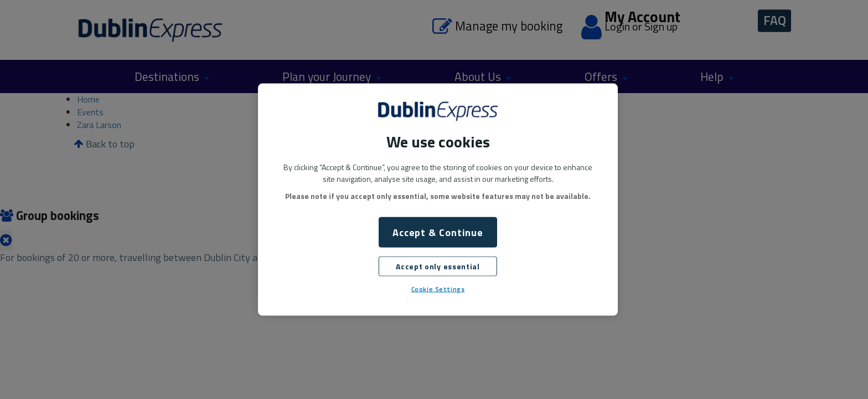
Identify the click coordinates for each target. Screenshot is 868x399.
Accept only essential (438, 266)
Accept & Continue (438, 232)
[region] (438, 200)
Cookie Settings (438, 289)
